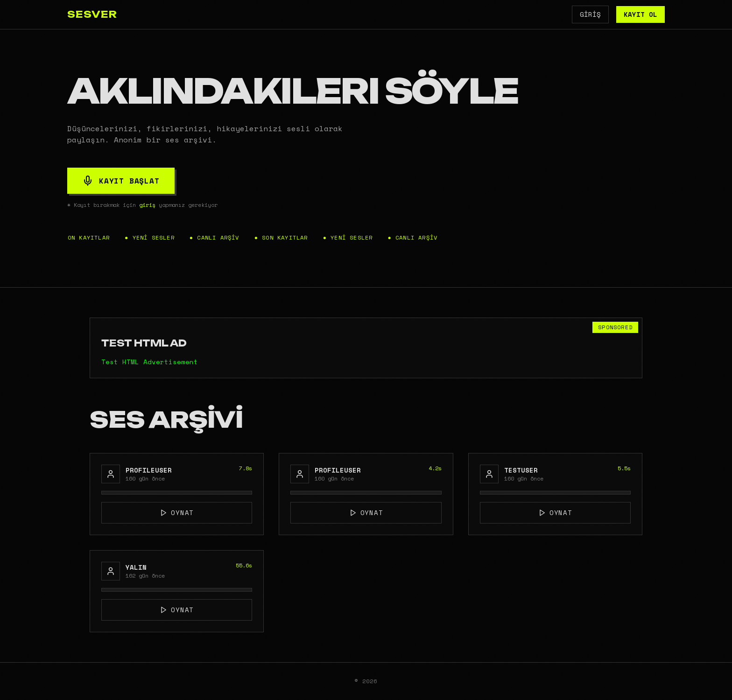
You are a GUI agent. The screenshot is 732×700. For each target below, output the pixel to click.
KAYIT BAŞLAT (121, 181)
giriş (147, 205)
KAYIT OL (640, 14)
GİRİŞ (590, 14)
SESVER (92, 14)
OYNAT (177, 513)
